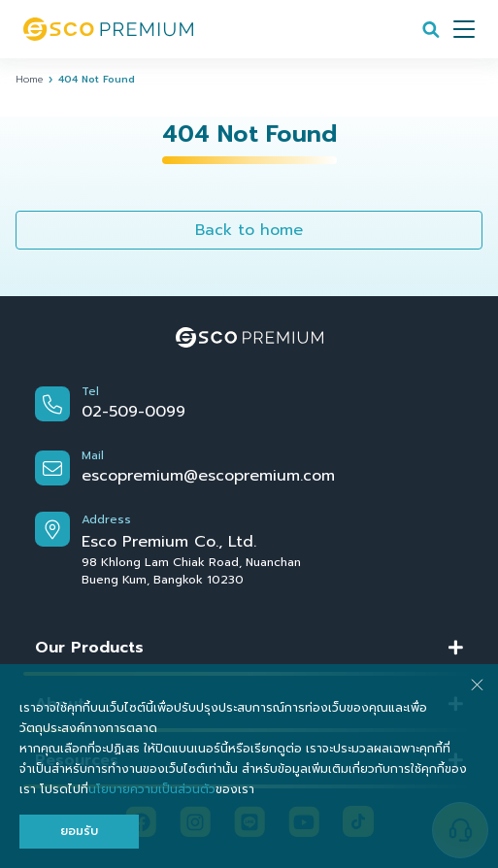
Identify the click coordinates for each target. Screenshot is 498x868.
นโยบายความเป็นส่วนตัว (152, 789)
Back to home (249, 230)
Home (29, 79)
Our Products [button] (89, 648)
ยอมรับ (79, 831)
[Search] (431, 29)
